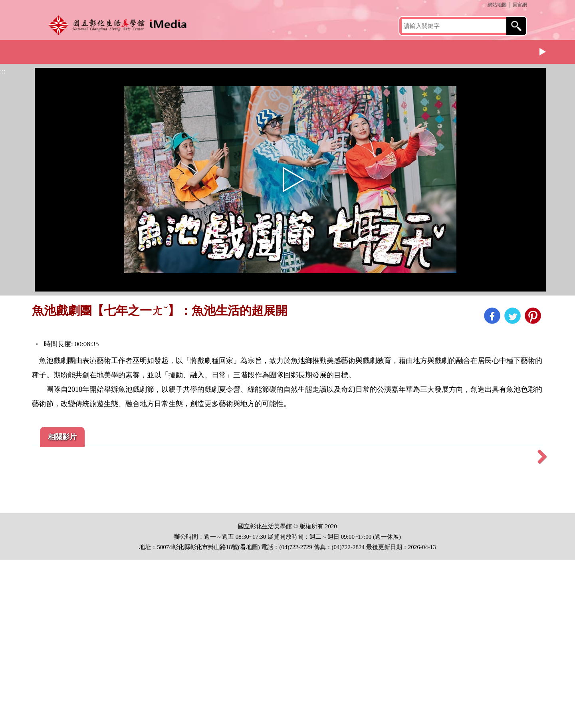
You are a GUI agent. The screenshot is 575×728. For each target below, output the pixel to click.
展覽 (164, 51)
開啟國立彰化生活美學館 (120, 25)
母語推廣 (397, 51)
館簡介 (86, 51)
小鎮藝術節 (475, 51)
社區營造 (319, 51)
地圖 (252, 715)
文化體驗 (242, 51)
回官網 (520, 5)
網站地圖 (497, 5)
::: (484, 5)
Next (543, 52)
